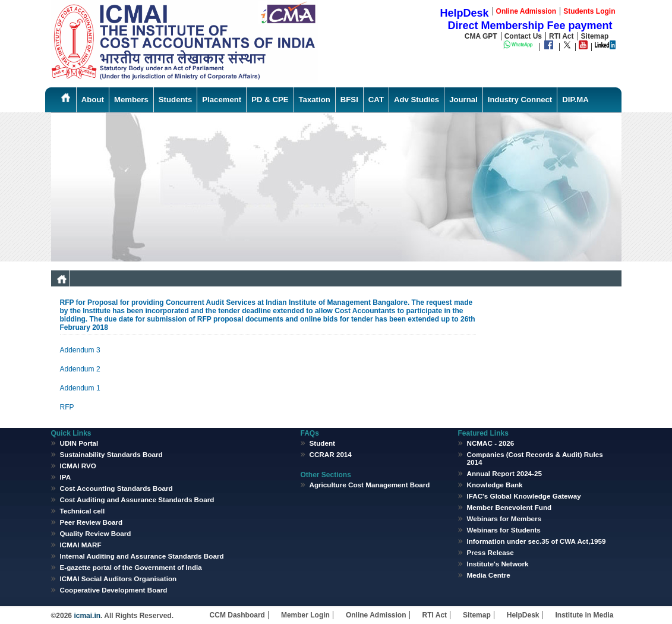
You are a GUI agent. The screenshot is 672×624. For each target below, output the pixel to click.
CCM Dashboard (237, 615)
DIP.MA (575, 100)
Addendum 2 (80, 369)
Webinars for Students (504, 530)
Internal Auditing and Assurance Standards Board (142, 556)
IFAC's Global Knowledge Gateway (524, 496)
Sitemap (595, 36)
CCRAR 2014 (331, 454)
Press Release (490, 552)
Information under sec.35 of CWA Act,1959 (537, 541)
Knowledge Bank (495, 485)
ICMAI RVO (78, 466)
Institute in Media (584, 615)
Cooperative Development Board (114, 590)
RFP (67, 407)
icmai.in (86, 616)
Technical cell (83, 511)
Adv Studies (417, 100)
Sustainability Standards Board (111, 454)
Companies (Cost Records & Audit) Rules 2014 (535, 458)
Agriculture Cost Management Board (370, 485)
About (93, 100)
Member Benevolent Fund (509, 507)
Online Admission (376, 615)
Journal (463, 100)
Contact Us (523, 36)
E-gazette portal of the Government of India (131, 567)
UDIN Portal (79, 443)
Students (175, 100)
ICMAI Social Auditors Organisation (119, 579)
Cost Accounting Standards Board (116, 488)
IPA (66, 477)
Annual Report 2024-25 (504, 473)
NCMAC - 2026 (491, 443)
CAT (376, 100)
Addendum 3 (80, 350)
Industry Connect (520, 100)
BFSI (349, 100)
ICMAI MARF (81, 545)
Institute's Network (498, 564)
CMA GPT (481, 36)
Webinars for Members (504, 519)
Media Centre (489, 575)
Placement (222, 100)
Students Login (589, 11)
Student (322, 443)
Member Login (305, 615)
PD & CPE (270, 100)
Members (131, 100)
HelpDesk (523, 615)
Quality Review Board (96, 533)
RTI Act (561, 36)
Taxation (315, 100)
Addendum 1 (80, 388)
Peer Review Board (92, 522)
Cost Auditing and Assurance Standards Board (137, 499)
